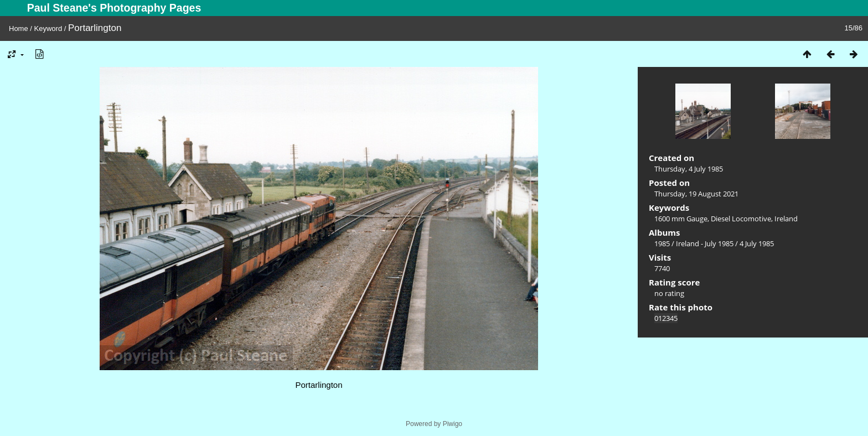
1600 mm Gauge (681, 219)
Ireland (786, 219)
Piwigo (453, 424)
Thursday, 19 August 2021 (696, 194)
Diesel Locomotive (741, 219)
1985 (662, 243)
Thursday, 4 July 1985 (689, 169)
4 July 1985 (757, 243)
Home (19, 28)
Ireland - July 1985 (705, 243)
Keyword (48, 28)
